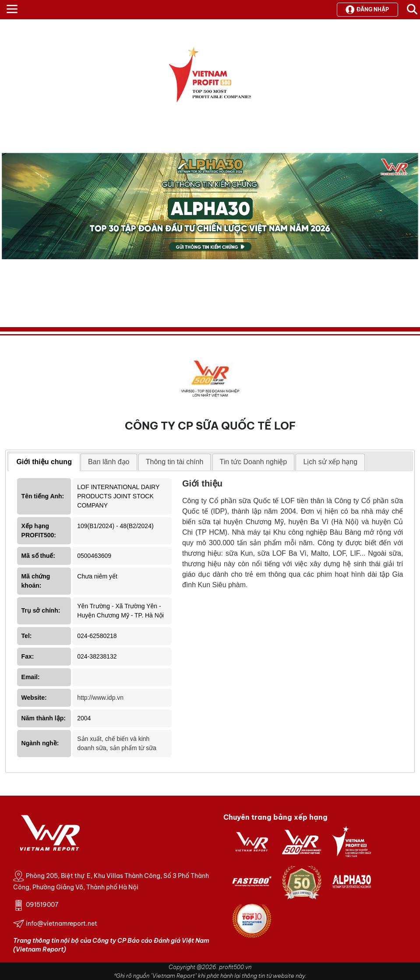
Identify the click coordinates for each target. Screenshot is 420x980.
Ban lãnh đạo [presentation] (109, 462)
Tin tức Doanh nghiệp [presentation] (254, 462)
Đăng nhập (367, 10)
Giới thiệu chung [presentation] (44, 462)
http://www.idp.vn (100, 698)
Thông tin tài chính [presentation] (175, 462)
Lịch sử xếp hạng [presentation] (330, 462)
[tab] (44, 462)
